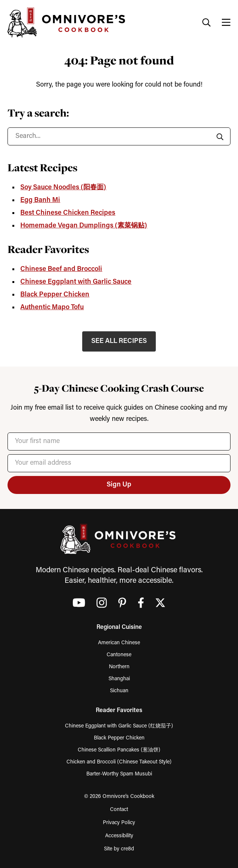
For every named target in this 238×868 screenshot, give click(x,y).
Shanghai (119, 679)
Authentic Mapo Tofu (52, 308)
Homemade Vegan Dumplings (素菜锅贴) (84, 226)
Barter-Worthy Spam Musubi (119, 774)
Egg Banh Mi (40, 200)
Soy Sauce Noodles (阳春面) (63, 188)
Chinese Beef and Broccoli (61, 269)
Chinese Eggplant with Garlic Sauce (76, 282)
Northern (119, 667)
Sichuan (119, 691)
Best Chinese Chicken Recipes (68, 213)
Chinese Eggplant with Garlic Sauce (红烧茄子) (119, 726)
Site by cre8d (119, 849)
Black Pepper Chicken (55, 295)
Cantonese (119, 655)
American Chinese (119, 643)
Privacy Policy (119, 823)
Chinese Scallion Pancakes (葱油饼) (119, 750)
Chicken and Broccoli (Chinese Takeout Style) (119, 762)
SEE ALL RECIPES (119, 341)
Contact (119, 810)
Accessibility (119, 836)
